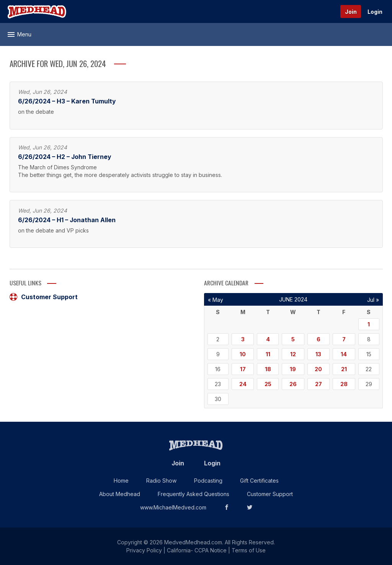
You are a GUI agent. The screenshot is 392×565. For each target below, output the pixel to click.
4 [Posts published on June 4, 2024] (268, 339)
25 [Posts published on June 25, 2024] (268, 384)
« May (216, 300)
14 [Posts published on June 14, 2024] (344, 354)
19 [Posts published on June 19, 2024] (293, 369)
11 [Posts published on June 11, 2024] (268, 354)
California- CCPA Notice (197, 550)
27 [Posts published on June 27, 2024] (318, 384)
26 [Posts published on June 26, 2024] (293, 384)
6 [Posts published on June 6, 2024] (318, 339)
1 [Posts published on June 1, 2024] (369, 324)
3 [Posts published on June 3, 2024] (243, 339)
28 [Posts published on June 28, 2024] (344, 384)
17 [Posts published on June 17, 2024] (243, 369)
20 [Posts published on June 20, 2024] (318, 369)
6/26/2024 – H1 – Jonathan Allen (67, 220)
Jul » (373, 300)
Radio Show (161, 481)
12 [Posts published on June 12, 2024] (293, 354)
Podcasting (208, 481)
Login (375, 12)
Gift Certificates (259, 481)
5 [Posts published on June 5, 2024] (293, 339)
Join (351, 12)
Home (121, 481)
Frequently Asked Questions (194, 494)
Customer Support (44, 297)
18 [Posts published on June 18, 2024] (268, 369)
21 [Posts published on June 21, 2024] (344, 369)
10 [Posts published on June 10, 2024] (243, 354)
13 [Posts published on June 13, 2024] (318, 354)
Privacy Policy (144, 550)
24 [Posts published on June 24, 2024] (243, 384)
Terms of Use (249, 550)
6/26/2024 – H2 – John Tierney (65, 157)
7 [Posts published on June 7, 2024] (344, 339)
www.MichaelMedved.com (173, 507)
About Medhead (120, 494)
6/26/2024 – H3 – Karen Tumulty (67, 101)
